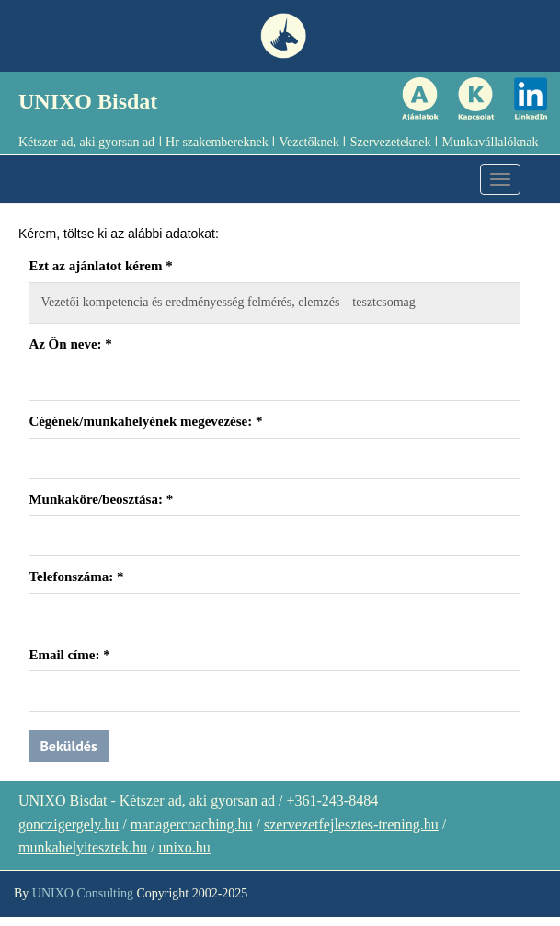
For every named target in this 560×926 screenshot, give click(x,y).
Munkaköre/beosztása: (101, 499)
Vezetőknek (309, 142)
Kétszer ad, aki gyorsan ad (86, 142)
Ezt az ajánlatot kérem (100, 266)
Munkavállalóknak (491, 142)
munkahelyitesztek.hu (83, 847)
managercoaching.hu (192, 824)
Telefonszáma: (76, 577)
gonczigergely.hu (69, 824)
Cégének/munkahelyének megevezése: (145, 421)
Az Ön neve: (70, 344)
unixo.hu (184, 847)
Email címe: (69, 655)
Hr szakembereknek (217, 142)
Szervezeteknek (391, 142)
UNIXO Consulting (83, 893)
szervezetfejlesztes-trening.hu (351, 824)
